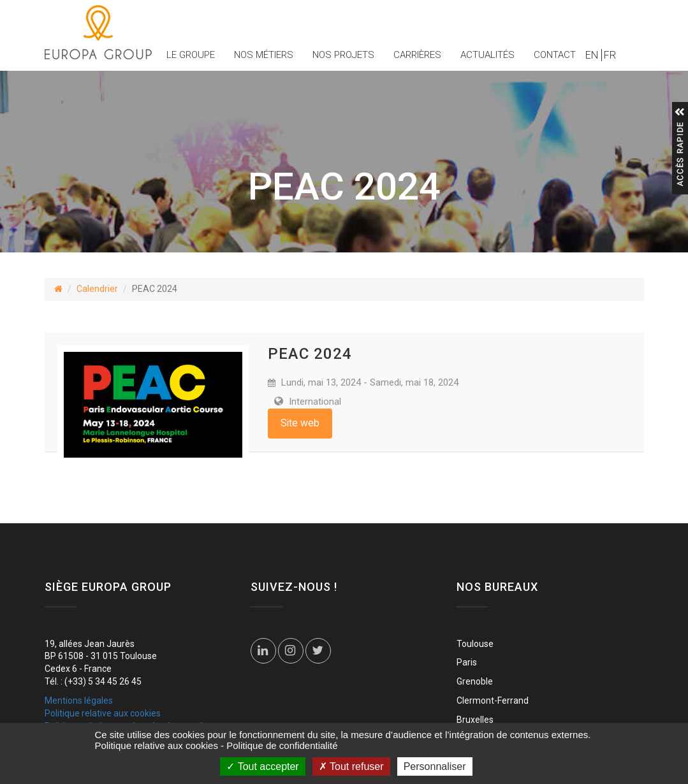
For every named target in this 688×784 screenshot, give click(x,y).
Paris (467, 662)
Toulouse (475, 644)
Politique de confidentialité (282, 745)
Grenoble (475, 681)
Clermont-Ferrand (493, 701)
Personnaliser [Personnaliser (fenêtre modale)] (435, 766)
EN (592, 55)
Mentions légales (79, 701)
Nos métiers (264, 55)
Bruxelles (475, 720)
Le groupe (191, 55)
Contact (555, 55)
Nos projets (343, 55)
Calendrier (97, 289)
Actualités (487, 55)
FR (610, 55)
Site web (300, 423)
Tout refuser (351, 766)
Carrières (417, 55)
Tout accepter (262, 766)
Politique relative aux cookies (103, 713)
